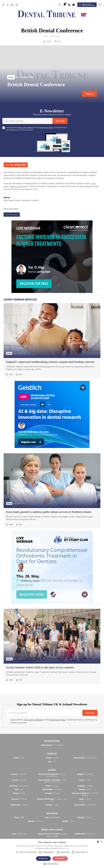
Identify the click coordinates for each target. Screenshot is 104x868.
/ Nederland (52, 789)
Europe (52, 770)
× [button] (101, 842)
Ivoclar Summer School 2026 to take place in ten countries (40, 667)
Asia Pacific (52, 813)
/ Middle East (85, 834)
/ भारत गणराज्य (52, 817)
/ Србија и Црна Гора (52, 800)
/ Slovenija (19, 799)
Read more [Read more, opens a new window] (65, 848)
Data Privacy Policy (46, 127)
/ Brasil (19, 758)
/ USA (52, 761)
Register (89, 94)
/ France (85, 780)
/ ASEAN (69, 821)
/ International (52, 745)
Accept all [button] (43, 859)
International (52, 741)
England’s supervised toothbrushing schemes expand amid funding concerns (50, 362)
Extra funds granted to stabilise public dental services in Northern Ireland (49, 512)
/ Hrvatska (19, 780)
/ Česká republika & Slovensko (52, 781)
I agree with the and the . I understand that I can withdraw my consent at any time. (37, 129)
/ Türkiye (52, 805)
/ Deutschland (19, 786)
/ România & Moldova (85, 794)
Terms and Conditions (25, 127)
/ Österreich (19, 774)
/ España (85, 799)
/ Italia (19, 789)
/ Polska (19, 793)
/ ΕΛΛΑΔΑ (52, 786)
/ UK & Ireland (85, 805)
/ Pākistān (85, 817)
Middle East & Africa (52, 830)
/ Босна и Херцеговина (52, 775)
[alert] (52, 853)
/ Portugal (52, 793)
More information (11, 209)
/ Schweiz (19, 805)
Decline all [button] (60, 859)
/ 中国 (19, 817)
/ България (85, 774)
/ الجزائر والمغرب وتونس (52, 835)
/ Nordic (85, 789)
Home (46, 36)
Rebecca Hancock (18, 186)
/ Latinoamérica (85, 758)
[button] (52, 864)
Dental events (56, 36)
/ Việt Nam (35, 821)
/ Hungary (85, 786)
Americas (52, 754)
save (59, 41)
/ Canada (52, 758)
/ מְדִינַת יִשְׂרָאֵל (19, 834)
